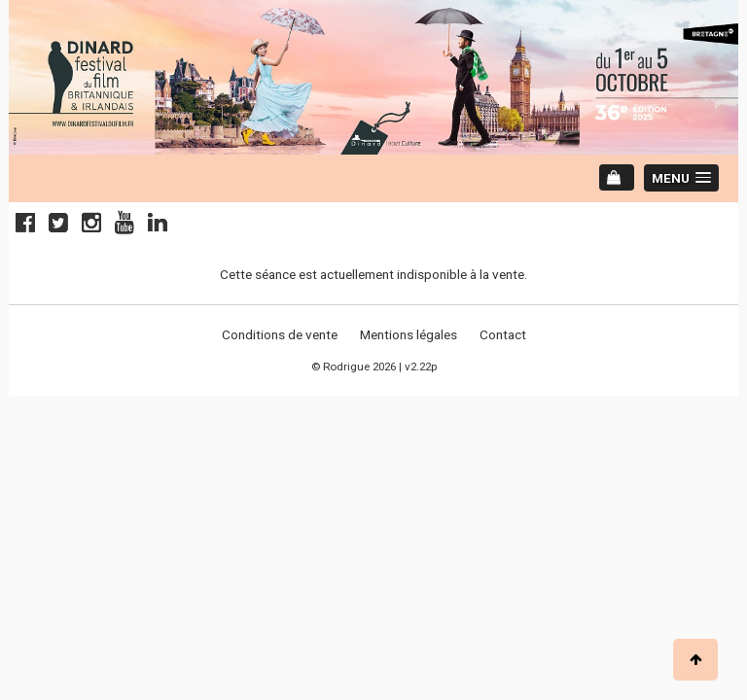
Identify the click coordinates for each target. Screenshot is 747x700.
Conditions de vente (280, 334)
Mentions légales (409, 334)
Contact (503, 334)
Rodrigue (346, 367)
